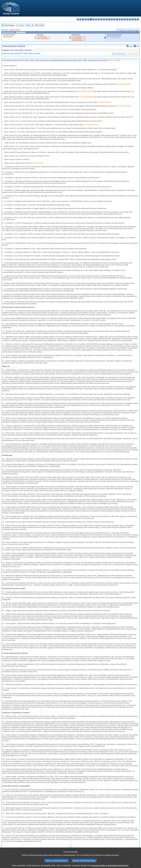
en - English (96, 19)
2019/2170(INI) (15, 30)
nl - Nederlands (120, 19)
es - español (80, 19)
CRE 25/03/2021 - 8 (44, 39)
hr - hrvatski (104, 19)
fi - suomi (135, 19)
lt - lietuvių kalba (112, 19)
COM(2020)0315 (124, 106)
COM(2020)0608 (104, 102)
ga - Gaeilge (101, 19)
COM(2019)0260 (86, 91)
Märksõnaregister (9, 25)
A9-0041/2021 (8, 37)
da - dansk (86, 19)
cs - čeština (83, 19)
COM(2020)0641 (91, 125)
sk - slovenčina (130, 19)
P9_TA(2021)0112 (114, 37)
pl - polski (122, 19)
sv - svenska (138, 19)
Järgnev (28, 25)
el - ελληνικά (93, 19)
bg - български (78, 19)
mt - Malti (117, 19)
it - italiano (107, 19)
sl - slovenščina (133, 19)
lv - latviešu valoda (109, 19)
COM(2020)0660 (86, 97)
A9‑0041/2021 (37, 163)
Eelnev (21, 25)
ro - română (127, 19)
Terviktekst (41, 25)
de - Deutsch (88, 19)
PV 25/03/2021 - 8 (43, 37)
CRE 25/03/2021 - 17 (79, 40)
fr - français (99, 19)
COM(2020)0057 (124, 84)
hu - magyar (114, 19)
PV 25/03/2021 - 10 (78, 37)
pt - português (125, 19)
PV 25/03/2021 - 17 (78, 39)
